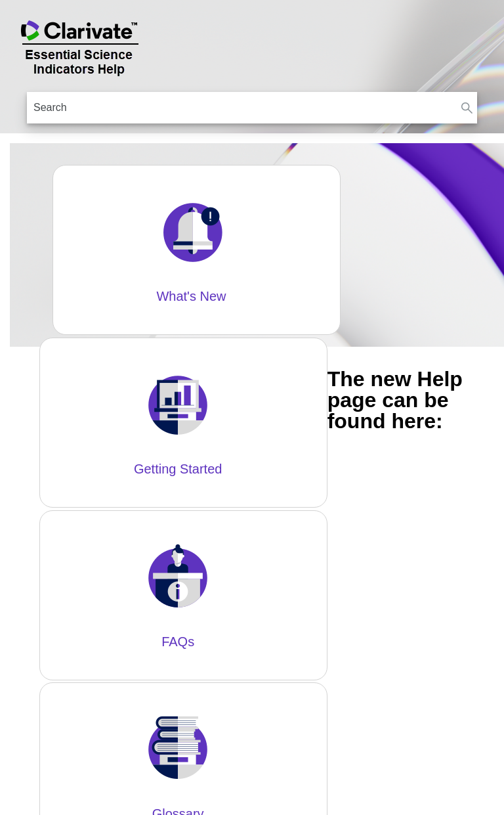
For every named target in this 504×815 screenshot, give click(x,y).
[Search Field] (252, 108)
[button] (467, 108)
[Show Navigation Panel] (486, 46)
